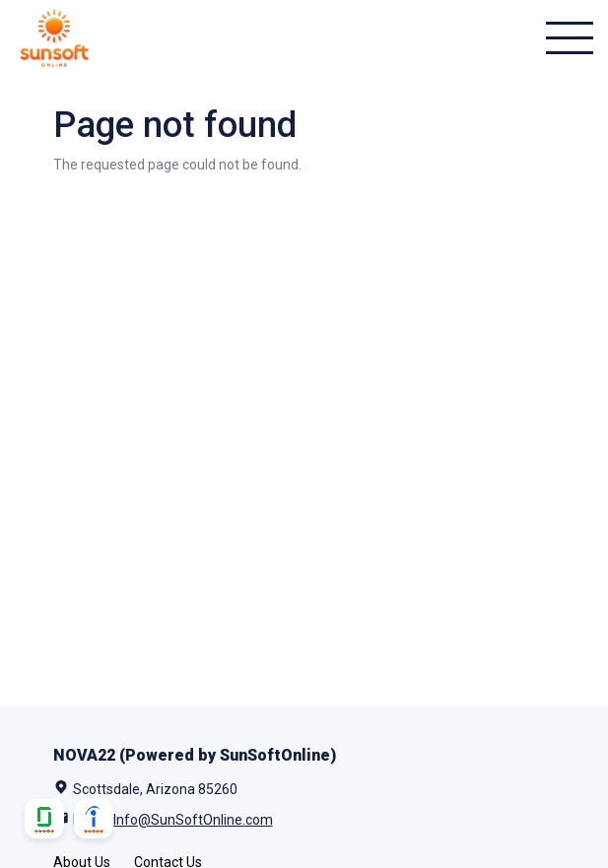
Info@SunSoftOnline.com (193, 820)
